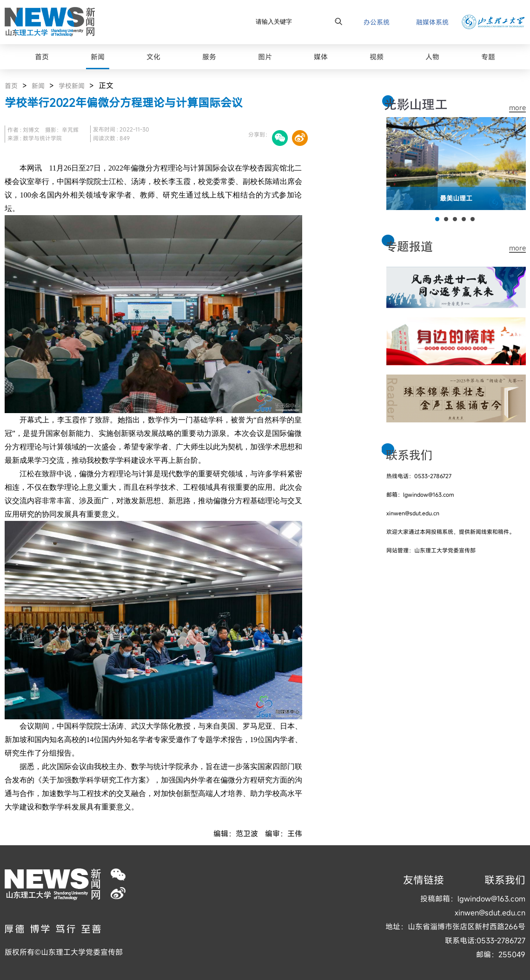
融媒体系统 (432, 22)
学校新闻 (72, 86)
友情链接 (424, 880)
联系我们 (505, 880)
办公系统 (377, 22)
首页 (11, 86)
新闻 (38, 86)
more (517, 108)
